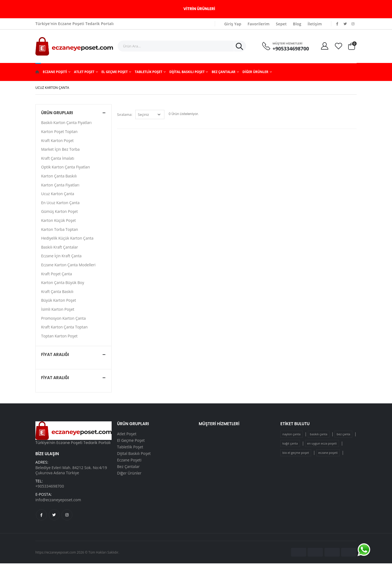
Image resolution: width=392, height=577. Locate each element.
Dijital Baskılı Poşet (187, 72)
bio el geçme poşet (296, 453)
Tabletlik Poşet (148, 72)
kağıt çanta (290, 443)
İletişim (315, 24)
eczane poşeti (328, 453)
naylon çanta (292, 434)
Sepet (281, 24)
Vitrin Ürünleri (199, 9)
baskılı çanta (318, 434)
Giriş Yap (233, 24)
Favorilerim (259, 24)
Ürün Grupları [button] (57, 113)
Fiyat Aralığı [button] (55, 354)
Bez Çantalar (223, 72)
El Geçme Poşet (114, 72)
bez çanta (344, 434)
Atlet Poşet (84, 72)
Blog (297, 24)
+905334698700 (291, 49)
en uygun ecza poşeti (322, 443)
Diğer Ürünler (255, 72)
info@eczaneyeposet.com (58, 500)
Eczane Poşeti (55, 72)
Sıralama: (125, 114)
